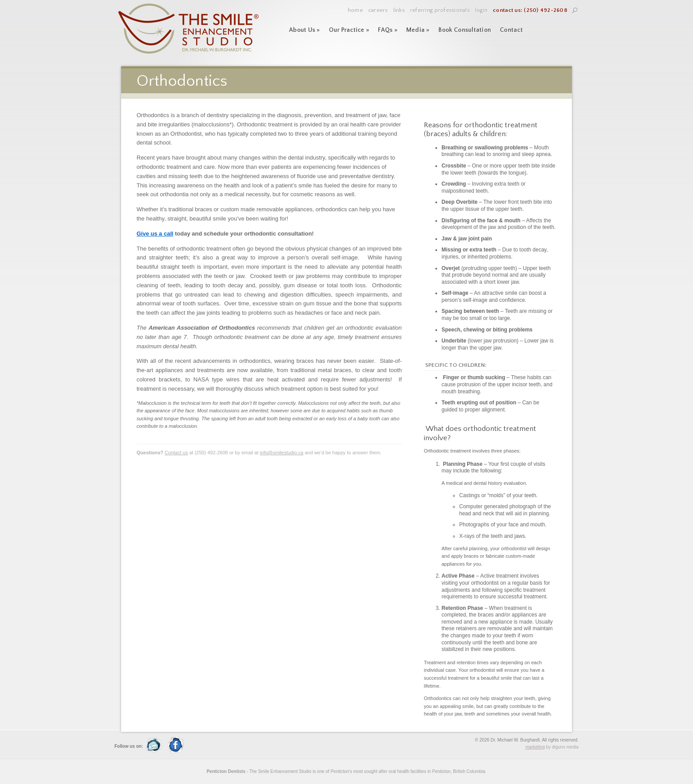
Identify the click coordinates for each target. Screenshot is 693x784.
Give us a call (155, 234)
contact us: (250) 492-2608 (530, 10)
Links (399, 10)
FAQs (388, 30)
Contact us (177, 453)
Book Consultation (465, 30)
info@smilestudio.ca (282, 453)
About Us (305, 30)
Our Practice (349, 30)
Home (355, 10)
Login (481, 10)
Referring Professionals (440, 10)
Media (418, 30)
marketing (535, 747)
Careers (378, 10)
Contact (511, 30)
